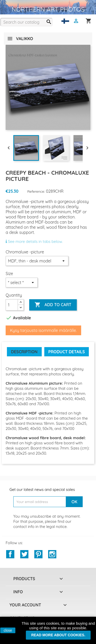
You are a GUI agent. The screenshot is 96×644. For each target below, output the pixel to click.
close (8, 630)
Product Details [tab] (67, 352)
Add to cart (53, 305)
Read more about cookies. (58, 635)
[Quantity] (12, 305)
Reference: (36, 191)
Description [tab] (24, 352)
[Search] (26, 22)
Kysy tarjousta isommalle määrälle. (43, 330)
